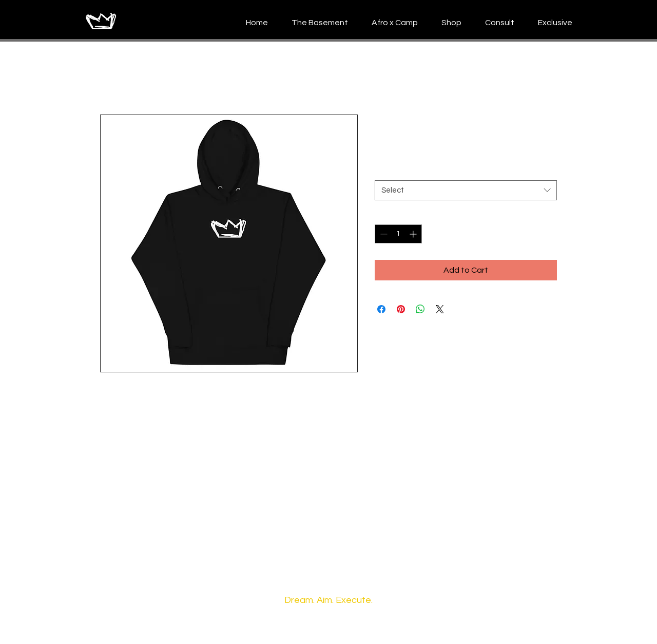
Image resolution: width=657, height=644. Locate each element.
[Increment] (414, 234)
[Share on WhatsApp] (420, 309)
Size (382, 171)
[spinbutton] (398, 234)
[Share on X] (440, 309)
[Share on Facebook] (381, 309)
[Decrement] (383, 234)
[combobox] (466, 190)
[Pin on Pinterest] (401, 309)
